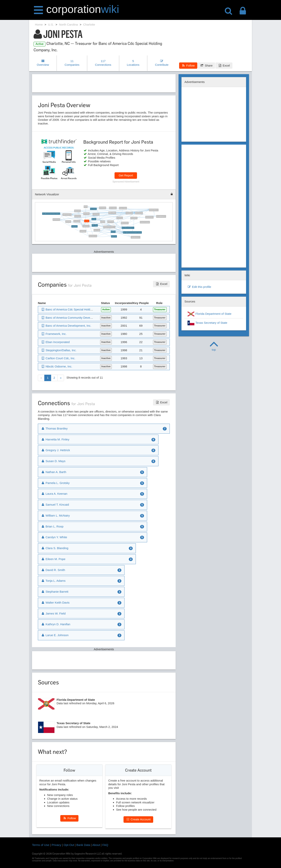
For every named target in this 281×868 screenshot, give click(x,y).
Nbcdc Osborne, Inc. (93, 236)
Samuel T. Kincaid (55, 505)
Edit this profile (199, 287)
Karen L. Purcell (95, 225)
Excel (224, 65)
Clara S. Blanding (93, 209)
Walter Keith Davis (125, 223)
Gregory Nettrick (74, 226)
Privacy (56, 845)
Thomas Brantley (129, 213)
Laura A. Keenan (102, 208)
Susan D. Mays (86, 214)
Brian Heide (113, 232)
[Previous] (41, 378)
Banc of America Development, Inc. (128, 228)
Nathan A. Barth (77, 211)
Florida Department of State (209, 314)
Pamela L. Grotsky (55, 483)
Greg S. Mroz (68, 221)
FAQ (105, 845)
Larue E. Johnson (55, 635)
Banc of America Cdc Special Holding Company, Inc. (51, 213)
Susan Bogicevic (134, 218)
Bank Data (83, 845)
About (96, 845)
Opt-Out (69, 845)
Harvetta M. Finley (56, 220)
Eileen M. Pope (120, 218)
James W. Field (111, 222)
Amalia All (102, 222)
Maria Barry (94, 219)
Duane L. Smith (97, 230)
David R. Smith (114, 236)
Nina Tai (85, 207)
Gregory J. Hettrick (123, 208)
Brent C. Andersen (113, 208)
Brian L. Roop (52, 526)
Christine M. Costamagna (145, 222)
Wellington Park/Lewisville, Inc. (109, 227)
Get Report (126, 175)
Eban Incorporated (139, 213)
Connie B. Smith (96, 214)
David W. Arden (77, 216)
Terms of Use (41, 845)
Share (206, 65)
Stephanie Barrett (55, 592)
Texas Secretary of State (207, 323)
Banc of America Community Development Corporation (132, 232)
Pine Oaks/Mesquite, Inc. (161, 216)
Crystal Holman (83, 231)
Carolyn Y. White (54, 537)
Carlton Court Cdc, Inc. (67, 214)
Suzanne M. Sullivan (149, 217)
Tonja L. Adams (53, 581)
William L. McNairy (112, 213)
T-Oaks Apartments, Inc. (136, 237)
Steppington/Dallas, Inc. (154, 210)
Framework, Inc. (86, 226)
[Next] (61, 378)
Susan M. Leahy (77, 221)
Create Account (138, 819)
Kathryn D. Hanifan (56, 624)
